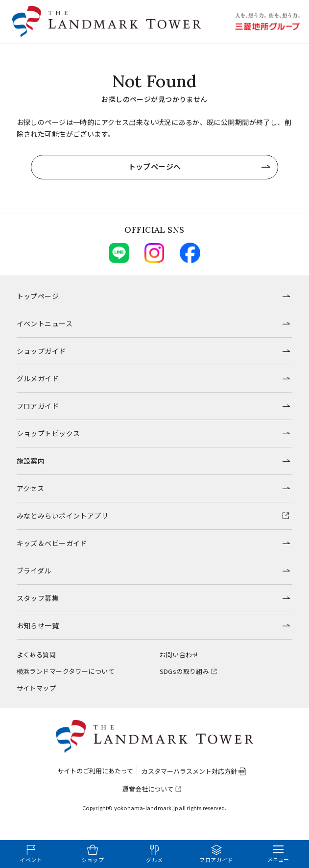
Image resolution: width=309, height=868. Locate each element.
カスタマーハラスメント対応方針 (189, 771)
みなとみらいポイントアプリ (62, 516)
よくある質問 (36, 655)
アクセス (31, 488)
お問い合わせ (179, 655)
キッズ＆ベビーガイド (52, 543)
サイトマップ (36, 688)
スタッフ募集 (38, 598)
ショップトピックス (48, 433)
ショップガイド (41, 351)
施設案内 (31, 461)
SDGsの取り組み (185, 671)
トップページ (38, 296)
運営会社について (148, 789)
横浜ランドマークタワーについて (66, 671)
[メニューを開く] (278, 854)
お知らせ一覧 (38, 625)
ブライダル (34, 570)
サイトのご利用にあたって (95, 771)
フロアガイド (38, 406)
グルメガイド (38, 378)
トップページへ (155, 166)
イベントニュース (45, 323)
